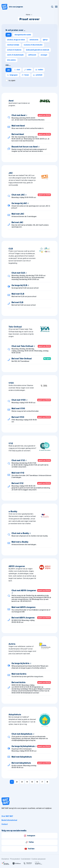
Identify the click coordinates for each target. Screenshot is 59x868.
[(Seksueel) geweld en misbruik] (38, 50)
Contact (5, 824)
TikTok (29, 842)
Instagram (29, 836)
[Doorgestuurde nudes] (23, 35)
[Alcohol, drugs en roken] (16, 40)
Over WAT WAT (7, 816)
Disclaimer (5, 859)
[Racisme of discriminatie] (33, 45)
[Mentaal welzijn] (13, 45)
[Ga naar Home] (28, 15)
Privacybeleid (15, 859)
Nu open (12, 80)
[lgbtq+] (45, 40)
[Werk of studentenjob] (15, 55)
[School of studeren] (14, 50)
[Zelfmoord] (32, 55)
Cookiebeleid (26, 859)
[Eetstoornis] (34, 40)
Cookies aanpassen (39, 859)
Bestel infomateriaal (9, 820)
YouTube (29, 849)
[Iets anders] (11, 60)
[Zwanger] (44, 55)
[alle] (9, 35)
